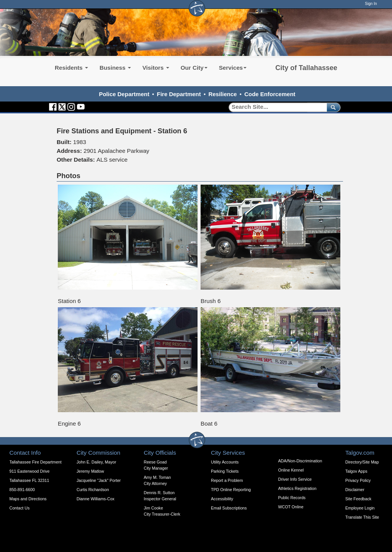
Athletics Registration (297, 488)
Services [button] (233, 68)
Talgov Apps (356, 471)
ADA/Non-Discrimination (300, 461)
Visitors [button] (156, 68)
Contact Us (20, 508)
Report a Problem (227, 480)
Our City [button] (194, 68)
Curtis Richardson (93, 490)
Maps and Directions (28, 499)
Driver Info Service (295, 479)
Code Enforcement (270, 94)
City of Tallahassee (306, 68)
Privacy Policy (358, 480)
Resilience (222, 94)
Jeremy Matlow (90, 471)
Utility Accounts (225, 462)
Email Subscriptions (229, 508)
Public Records (292, 498)
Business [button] (115, 68)
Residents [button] (71, 68)
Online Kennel (291, 470)
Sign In (371, 4)
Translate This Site (362, 517)
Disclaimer (355, 490)
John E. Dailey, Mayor (96, 462)
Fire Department (179, 94)
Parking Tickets (225, 471)
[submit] (332, 107)
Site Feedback (358, 499)
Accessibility (222, 499)
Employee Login (360, 508)
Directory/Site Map (362, 462)
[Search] (275, 107)
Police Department (124, 94)
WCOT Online (291, 507)
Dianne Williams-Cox (96, 499)
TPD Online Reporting (231, 490)
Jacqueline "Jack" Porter (99, 480)
